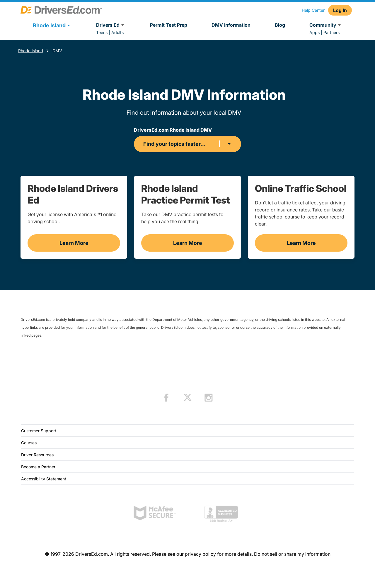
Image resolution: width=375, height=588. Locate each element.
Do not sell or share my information (292, 554)
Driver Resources (37, 455)
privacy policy (200, 554)
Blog (280, 25)
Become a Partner (38, 467)
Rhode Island (31, 51)
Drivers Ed (111, 25)
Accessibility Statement (44, 479)
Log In (340, 10)
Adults (117, 32)
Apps (315, 32)
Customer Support (39, 431)
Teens (102, 32)
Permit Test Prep (169, 25)
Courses (29, 443)
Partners (331, 32)
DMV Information (231, 25)
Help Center (313, 10)
